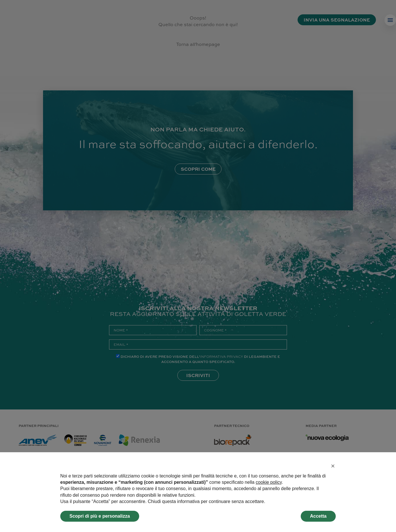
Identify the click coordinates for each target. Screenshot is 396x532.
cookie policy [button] (269, 482)
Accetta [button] (318, 516)
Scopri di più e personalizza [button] (100, 516)
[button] (333, 466)
